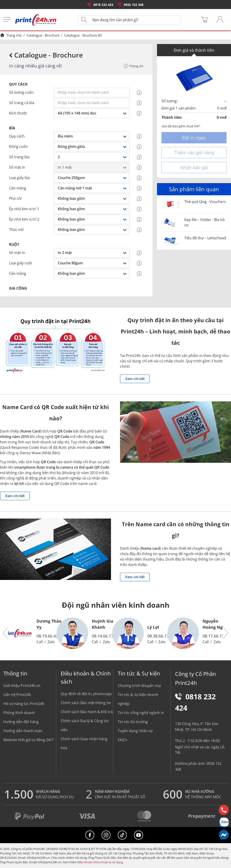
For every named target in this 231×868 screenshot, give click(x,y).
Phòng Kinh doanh (19, 713)
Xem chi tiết (135, 379)
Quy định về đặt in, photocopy (86, 694)
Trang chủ (11, 35)
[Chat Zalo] (224, 822)
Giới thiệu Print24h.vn (22, 686)
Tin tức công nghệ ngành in (141, 713)
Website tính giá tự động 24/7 (28, 740)
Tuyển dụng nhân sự (135, 731)
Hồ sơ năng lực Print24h (24, 704)
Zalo (51, 642)
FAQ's (122, 740)
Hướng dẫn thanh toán (23, 731)
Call (40, 642)
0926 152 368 (131, 5)
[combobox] (92, 93)
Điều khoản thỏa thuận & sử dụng (100, 862)
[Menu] (7, 20)
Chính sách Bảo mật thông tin (86, 703)
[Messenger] (224, 835)
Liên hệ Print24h (17, 695)
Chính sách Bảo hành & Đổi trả (87, 712)
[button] (5, 633)
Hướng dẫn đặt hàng (21, 722)
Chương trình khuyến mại (139, 686)
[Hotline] (224, 810)
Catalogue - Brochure (43, 35)
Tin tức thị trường (133, 722)
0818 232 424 (100, 5)
